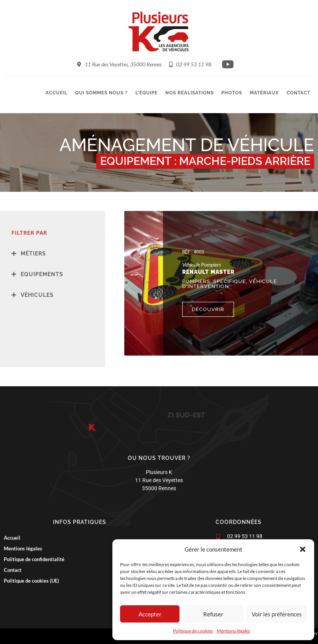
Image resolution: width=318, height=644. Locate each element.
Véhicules (37, 295)
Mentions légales (233, 631)
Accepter (150, 614)
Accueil (57, 93)
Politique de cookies (193, 631)
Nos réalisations (189, 93)
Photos (232, 93)
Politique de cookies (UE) (31, 581)
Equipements (42, 274)
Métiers (33, 254)
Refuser (213, 614)
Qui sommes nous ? (101, 93)
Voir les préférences (277, 614)
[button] (303, 549)
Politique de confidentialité (34, 559)
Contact (298, 93)
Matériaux (264, 93)
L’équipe (147, 93)
